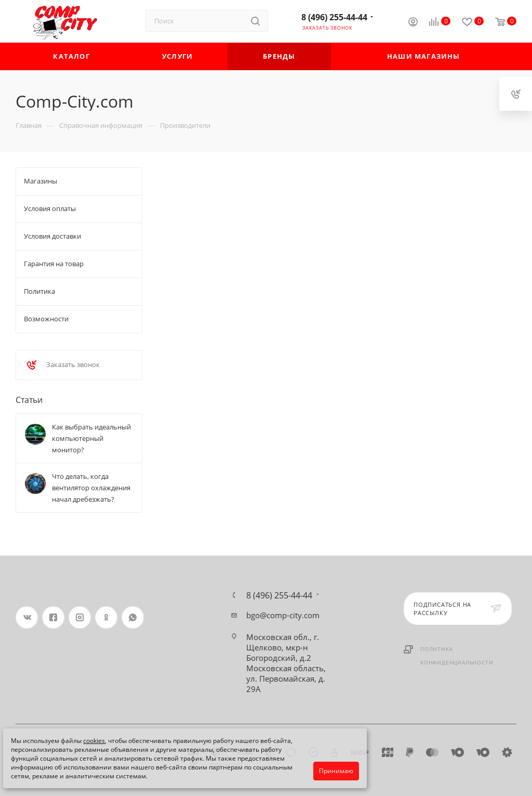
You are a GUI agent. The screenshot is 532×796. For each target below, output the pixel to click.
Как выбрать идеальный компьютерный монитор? (91, 438)
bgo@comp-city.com (283, 615)
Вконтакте (27, 617)
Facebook (53, 617)
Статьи (29, 400)
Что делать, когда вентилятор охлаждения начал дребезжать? (91, 488)
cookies (94, 741)
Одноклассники (106, 617)
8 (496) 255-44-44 (334, 17)
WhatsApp (133, 617)
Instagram (80, 617)
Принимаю (336, 771)
